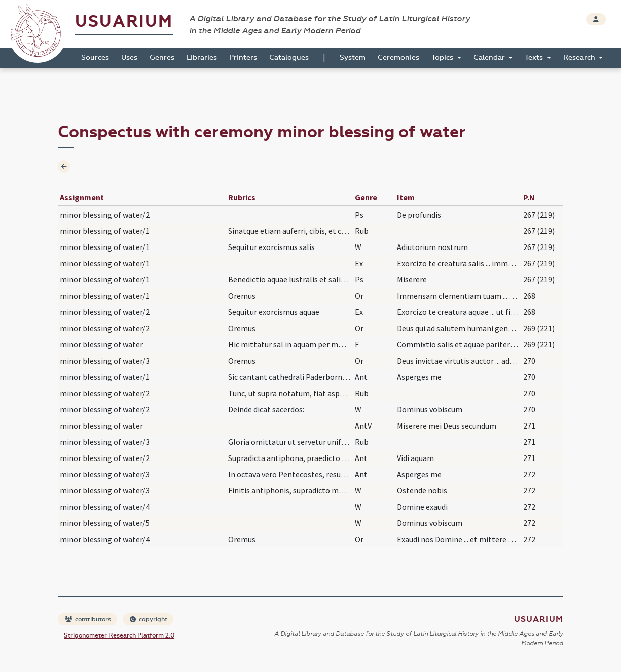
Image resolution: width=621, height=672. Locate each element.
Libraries (202, 58)
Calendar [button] (490, 58)
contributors (88, 619)
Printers (243, 58)
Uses (129, 58)
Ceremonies (398, 58)
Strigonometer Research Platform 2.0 (119, 635)
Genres (162, 58)
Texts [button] (535, 58)
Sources (95, 58)
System (353, 58)
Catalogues (289, 58)
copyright (149, 619)
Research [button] (580, 58)
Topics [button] (443, 58)
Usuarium (124, 22)
